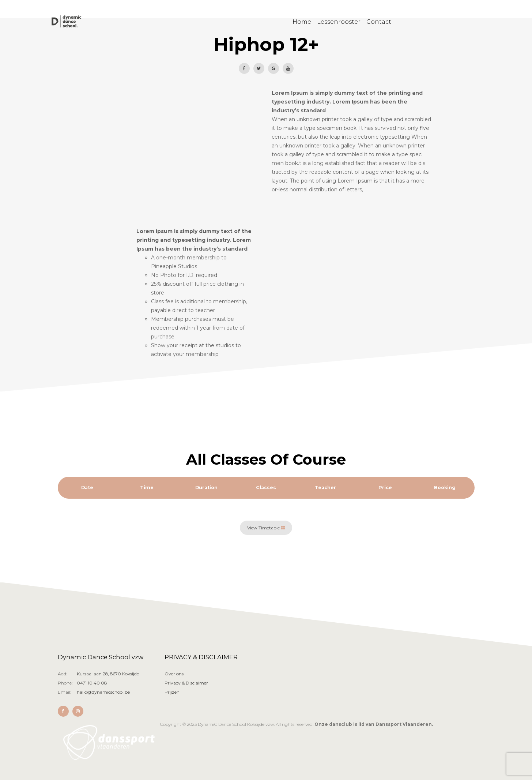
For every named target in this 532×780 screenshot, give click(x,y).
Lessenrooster (339, 23)
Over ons (174, 674)
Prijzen (172, 692)
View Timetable (266, 528)
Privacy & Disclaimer (186, 683)
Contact (379, 23)
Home (302, 23)
